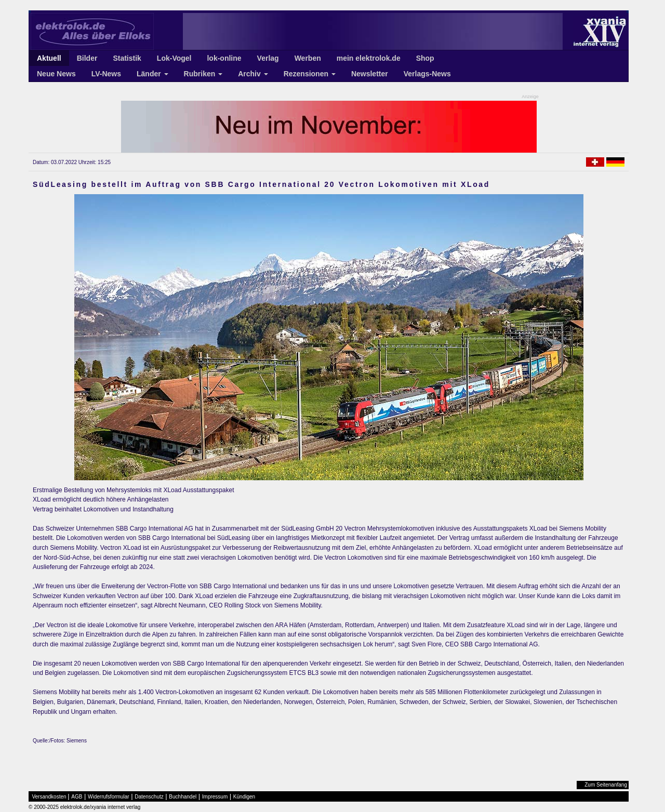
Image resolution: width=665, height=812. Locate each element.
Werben (308, 58)
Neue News (56, 74)
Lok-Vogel (174, 58)
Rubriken (203, 74)
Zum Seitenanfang (606, 785)
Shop (425, 58)
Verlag (268, 58)
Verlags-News (427, 74)
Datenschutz (149, 797)
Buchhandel (183, 797)
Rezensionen (310, 74)
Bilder (87, 58)
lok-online (224, 58)
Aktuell (49, 58)
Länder (152, 74)
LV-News (106, 74)
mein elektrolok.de (369, 58)
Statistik (127, 58)
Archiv (253, 74)
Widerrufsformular (108, 797)
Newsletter (370, 74)
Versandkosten (49, 797)
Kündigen (244, 797)
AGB (77, 797)
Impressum (215, 797)
